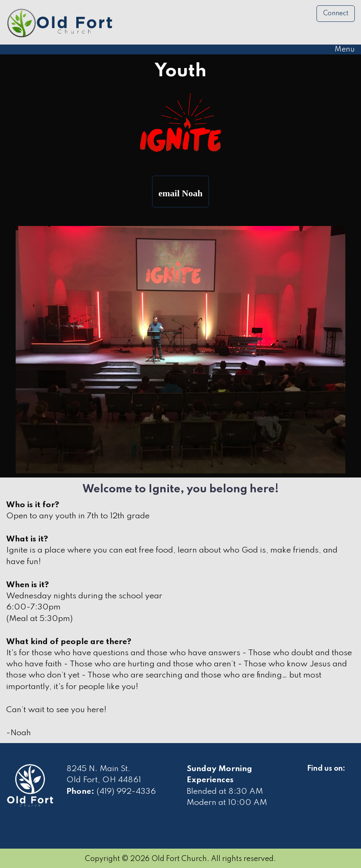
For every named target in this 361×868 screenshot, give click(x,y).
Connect (336, 14)
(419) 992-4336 (126, 792)
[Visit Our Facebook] (314, 778)
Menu (341, 49)
